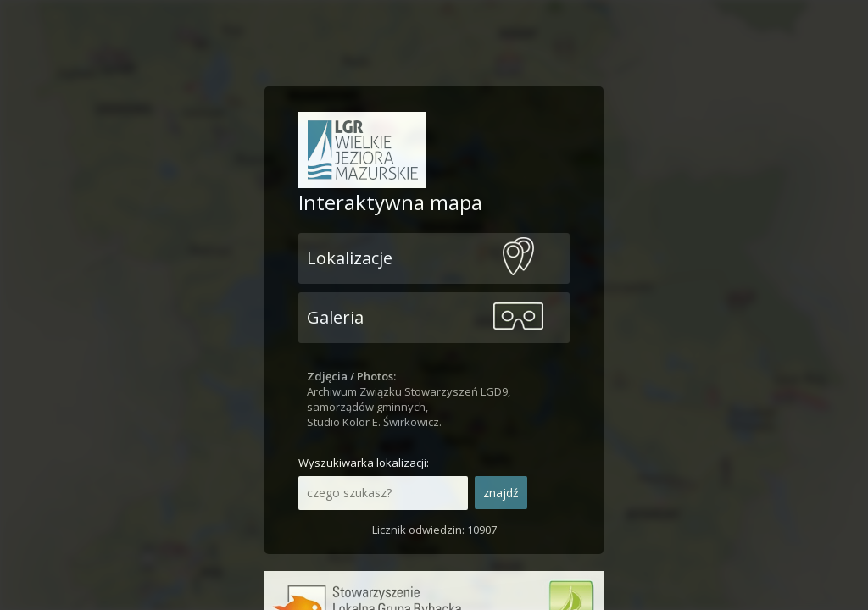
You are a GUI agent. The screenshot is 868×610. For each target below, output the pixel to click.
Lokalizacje (350, 258)
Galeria (335, 317)
